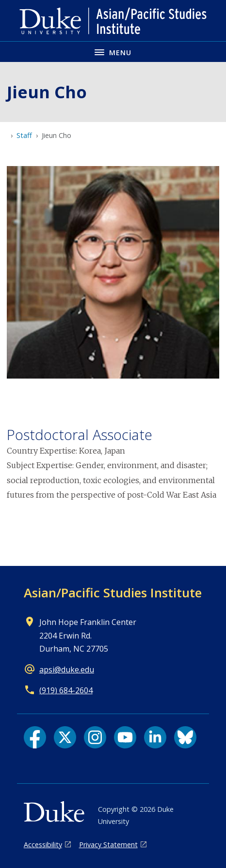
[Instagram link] (95, 737)
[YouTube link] (125, 737)
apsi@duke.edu (67, 670)
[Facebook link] (35, 737)
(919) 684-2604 (66, 690)
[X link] (65, 737)
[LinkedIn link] (155, 737)
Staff (24, 135)
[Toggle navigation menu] (113, 52)
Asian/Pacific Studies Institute (113, 593)
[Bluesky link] (185, 737)
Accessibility (43, 845)
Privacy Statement (108, 845)
